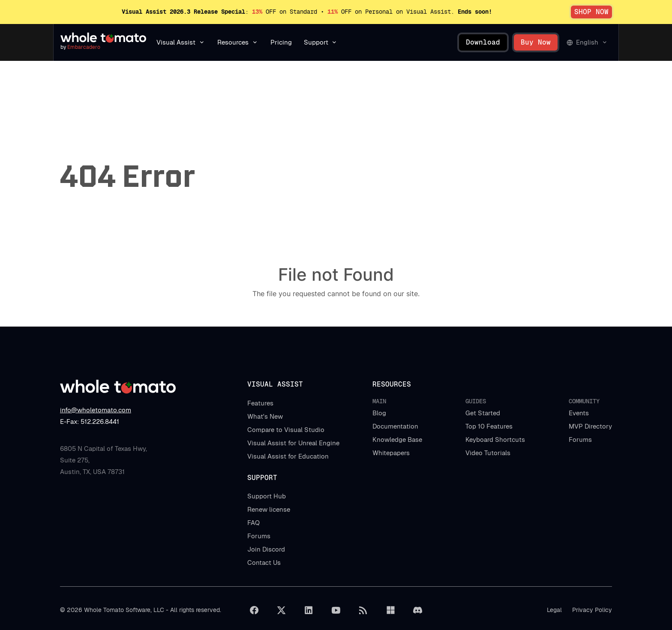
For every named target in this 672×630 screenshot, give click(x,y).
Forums (580, 439)
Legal (554, 610)
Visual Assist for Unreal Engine (293, 443)
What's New (265, 416)
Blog (379, 413)
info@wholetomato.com (96, 410)
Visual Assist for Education (288, 456)
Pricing (281, 42)
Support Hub (267, 496)
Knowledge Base (397, 439)
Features (260, 403)
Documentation (395, 426)
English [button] (587, 42)
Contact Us (264, 562)
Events (579, 413)
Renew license (269, 509)
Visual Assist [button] (176, 42)
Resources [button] (233, 42)
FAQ (253, 523)
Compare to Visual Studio (286, 430)
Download (483, 42)
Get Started (483, 413)
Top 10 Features (489, 426)
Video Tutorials (488, 453)
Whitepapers (391, 453)
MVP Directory (590, 426)
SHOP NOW (591, 12)
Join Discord (266, 549)
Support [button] (316, 42)
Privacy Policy (592, 610)
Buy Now (536, 42)
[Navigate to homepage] (103, 38)
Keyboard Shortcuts (495, 439)
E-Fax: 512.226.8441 (90, 421)
